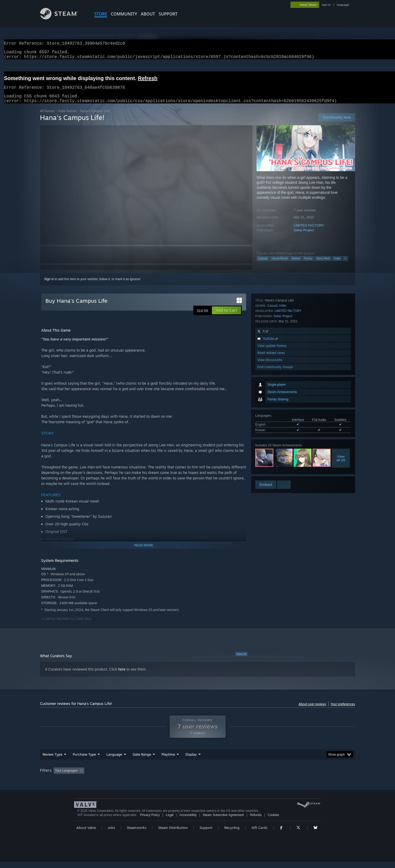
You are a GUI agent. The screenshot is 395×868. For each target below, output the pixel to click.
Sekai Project (304, 236)
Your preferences (343, 710)
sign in (326, 5)
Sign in (49, 285)
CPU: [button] (269, 777)
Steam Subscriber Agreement (223, 821)
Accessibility (188, 821)
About (148, 14)
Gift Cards (259, 834)
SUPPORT (168, 14)
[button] (227, 317)
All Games (47, 117)
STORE (101, 14)
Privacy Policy (150, 821)
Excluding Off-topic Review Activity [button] (119, 777)
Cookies (273, 821)
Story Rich (323, 265)
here (122, 676)
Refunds (256, 821)
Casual (263, 265)
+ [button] (345, 265)
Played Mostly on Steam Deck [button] (198, 777)
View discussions (270, 465)
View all (241, 660)
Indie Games (67, 117)
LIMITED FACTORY (309, 232)
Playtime (168, 761)
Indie (337, 265)
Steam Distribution (173, 834)
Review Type (52, 761)
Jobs (111, 834)
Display (191, 761)
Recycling (232, 834)
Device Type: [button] (309, 777)
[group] (197, 777)
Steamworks (137, 834)
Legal (170, 821)
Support (206, 834)
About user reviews (312, 710)
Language (114, 761)
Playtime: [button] (160, 777)
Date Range (142, 761)
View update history (272, 451)
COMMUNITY (124, 14)
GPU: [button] (286, 777)
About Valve (86, 834)
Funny (308, 265)
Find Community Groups (275, 472)
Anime (296, 265)
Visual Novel (280, 265)
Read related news (271, 458)
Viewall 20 (341, 381)
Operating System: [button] (242, 777)
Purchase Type (84, 761)
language (343, 5)
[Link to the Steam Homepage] (63, 18)
